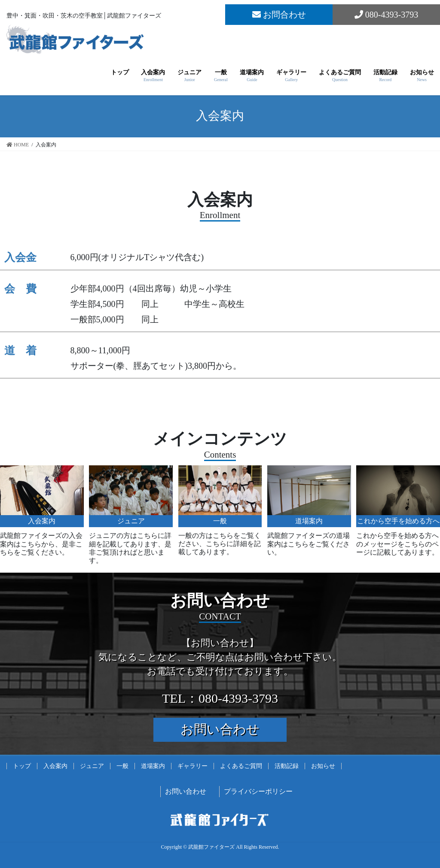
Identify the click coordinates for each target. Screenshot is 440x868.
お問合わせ (279, 15)
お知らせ (323, 766)
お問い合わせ (220, 729)
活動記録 (287, 766)
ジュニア (92, 766)
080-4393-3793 (386, 15)
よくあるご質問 (241, 766)
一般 (122, 766)
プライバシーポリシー (258, 791)
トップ (22, 766)
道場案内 (153, 766)
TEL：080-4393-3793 (220, 698)
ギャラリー (192, 766)
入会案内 (55, 766)
